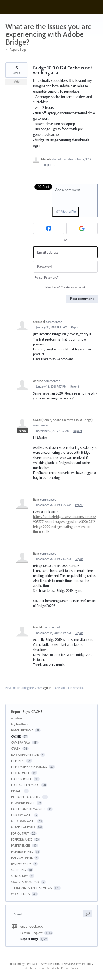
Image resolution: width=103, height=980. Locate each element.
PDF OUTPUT (20, 833)
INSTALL (17, 791)
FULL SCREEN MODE (25, 785)
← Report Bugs (16, 49)
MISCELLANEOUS (23, 827)
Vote (17, 82)
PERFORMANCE (22, 839)
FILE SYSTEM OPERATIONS (29, 767)
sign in (47, 688)
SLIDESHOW (19, 876)
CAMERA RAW (21, 742)
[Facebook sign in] (49, 228)
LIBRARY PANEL (22, 815)
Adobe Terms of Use (38, 968)
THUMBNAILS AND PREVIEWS (31, 888)
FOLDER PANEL (21, 779)
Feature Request (32, 933)
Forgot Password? (47, 277)
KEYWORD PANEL (23, 803)
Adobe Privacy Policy (65, 968)
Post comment (82, 299)
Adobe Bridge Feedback (23, 964)
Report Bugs (20, 712)
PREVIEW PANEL (22, 851)
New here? (65, 287)
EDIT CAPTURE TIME (25, 754)
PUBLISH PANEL (22, 858)
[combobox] (48, 914)
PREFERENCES (21, 845)
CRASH (16, 748)
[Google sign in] (82, 228)
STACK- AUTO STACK (25, 882)
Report (75, 327)
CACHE (37, 712)
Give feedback (31, 926)
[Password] (65, 267)
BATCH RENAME (22, 730)
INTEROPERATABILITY (26, 797)
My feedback (20, 724)
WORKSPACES (20, 894)
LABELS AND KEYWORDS (28, 809)
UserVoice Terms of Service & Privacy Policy (66, 964)
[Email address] (65, 252)
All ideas (17, 718)
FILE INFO (18, 761)
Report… (50, 165)
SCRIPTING (18, 870)
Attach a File (68, 212)
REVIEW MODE (21, 864)
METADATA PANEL (23, 821)
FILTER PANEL (20, 773)
